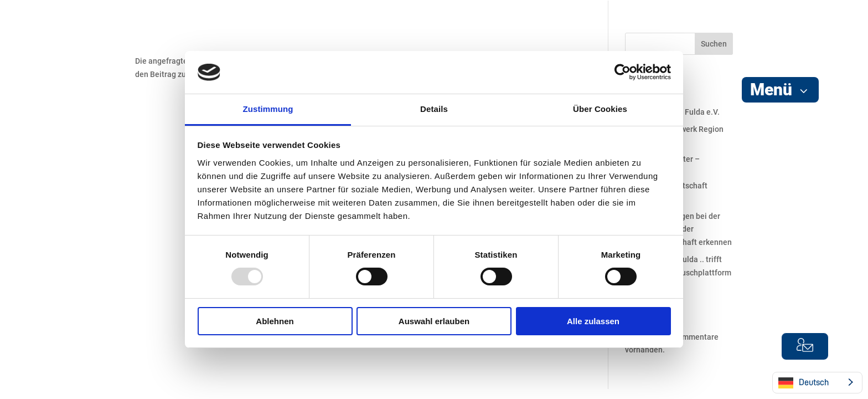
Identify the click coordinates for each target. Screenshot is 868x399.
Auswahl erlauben (434, 321)
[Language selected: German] (817, 383)
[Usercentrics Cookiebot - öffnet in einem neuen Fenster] (622, 72)
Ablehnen (275, 321)
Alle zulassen (593, 321)
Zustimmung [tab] (268, 109)
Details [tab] (434, 109)
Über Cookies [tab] (600, 109)
